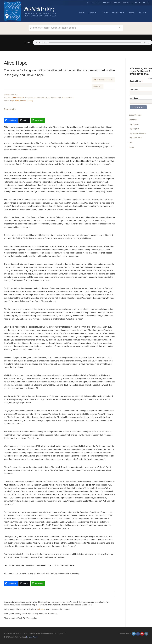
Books (132, 147)
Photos (132, 12)
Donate (143, 12)
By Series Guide (136, 138)
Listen (82, 12)
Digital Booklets (135, 115)
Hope (12, 101)
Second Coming (27, 101)
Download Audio (103, 80)
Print (98, 86)
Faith (17, 101)
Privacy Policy (32, 637)
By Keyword (135, 124)
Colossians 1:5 (18, 98)
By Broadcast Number (138, 133)
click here (40, 609)
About (92, 12)
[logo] (15, 11)
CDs (131, 143)
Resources (118, 12)
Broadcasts (133, 120)
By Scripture (135, 129)
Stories (104, 12)
